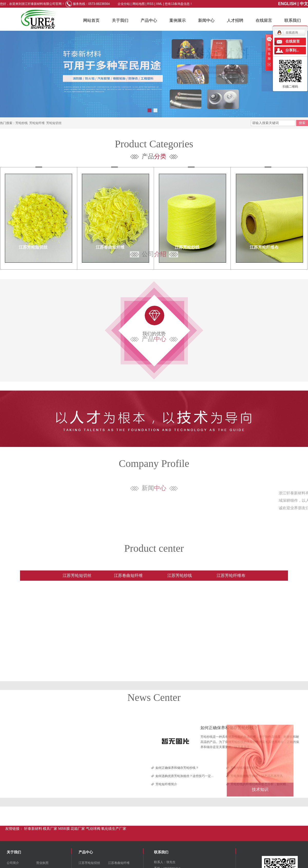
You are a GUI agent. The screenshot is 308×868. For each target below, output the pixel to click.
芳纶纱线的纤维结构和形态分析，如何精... (259, 784)
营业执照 (42, 863)
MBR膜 (65, 829)
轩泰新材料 (34, 829)
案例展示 (178, 20)
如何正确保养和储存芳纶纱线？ (229, 728)
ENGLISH (287, 4)
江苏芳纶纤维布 (264, 247)
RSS (150, 4)
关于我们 (120, 20)
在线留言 (264, 20)
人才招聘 (235, 20)
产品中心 (149, 20)
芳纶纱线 (22, 123)
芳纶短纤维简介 (166, 784)
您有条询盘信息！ (179, 4)
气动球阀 (94, 829)
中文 (304, 4)
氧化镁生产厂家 (114, 829)
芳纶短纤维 (37, 123)
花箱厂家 (78, 829)
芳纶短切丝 (54, 123)
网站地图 (139, 4)
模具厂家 (51, 829)
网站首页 (91, 20)
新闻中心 (206, 20)
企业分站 (124, 4)
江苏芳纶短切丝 (33, 247)
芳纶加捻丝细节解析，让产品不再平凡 (257, 776)
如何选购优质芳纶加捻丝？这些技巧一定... (185, 776)
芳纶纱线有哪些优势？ (246, 768)
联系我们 (293, 20)
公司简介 (13, 863)
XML (159, 4)
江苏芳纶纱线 (187, 247)
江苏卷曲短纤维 (110, 247)
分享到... (292, 50)
